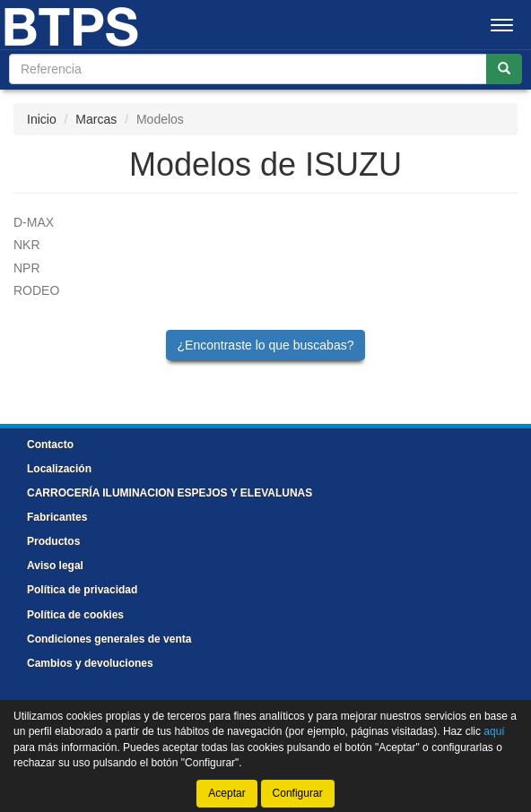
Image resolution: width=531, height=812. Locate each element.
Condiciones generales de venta (109, 639)
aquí (494, 731)
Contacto (50, 445)
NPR (27, 268)
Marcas (96, 119)
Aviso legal (55, 566)
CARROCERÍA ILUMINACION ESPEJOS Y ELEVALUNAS (170, 493)
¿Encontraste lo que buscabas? (266, 345)
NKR (27, 245)
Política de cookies (75, 615)
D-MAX (34, 222)
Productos (53, 541)
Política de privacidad (82, 590)
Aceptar (226, 793)
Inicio (42, 119)
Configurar (298, 793)
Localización (59, 469)
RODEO (36, 290)
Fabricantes (57, 517)
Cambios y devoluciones (90, 663)
